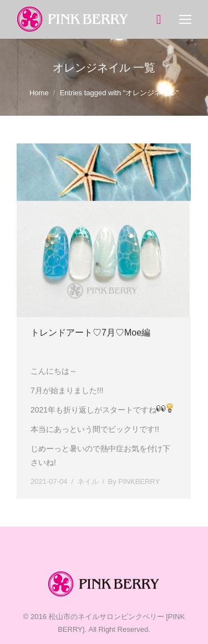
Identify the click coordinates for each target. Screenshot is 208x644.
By (134, 481)
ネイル (88, 481)
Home (39, 93)
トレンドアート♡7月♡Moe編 (90, 333)
